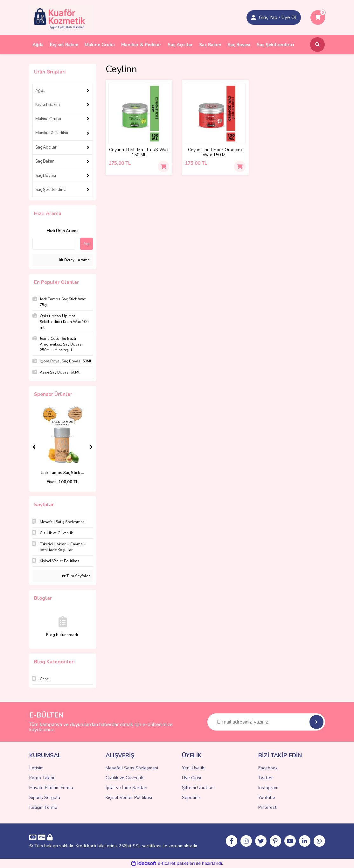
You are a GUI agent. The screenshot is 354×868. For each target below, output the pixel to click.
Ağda (40, 91)
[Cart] (318, 17)
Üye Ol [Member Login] (289, 17)
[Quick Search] (54, 244)
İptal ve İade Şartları (126, 788)
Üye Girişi (191, 778)
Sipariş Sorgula (45, 798)
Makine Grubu (48, 119)
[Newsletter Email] (266, 722)
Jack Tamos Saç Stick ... (62, 473)
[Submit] (316, 722)
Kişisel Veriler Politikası (129, 798)
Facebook (268, 768)
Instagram (268, 788)
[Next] (91, 447)
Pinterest (267, 807)
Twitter (266, 778)
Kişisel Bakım (48, 105)
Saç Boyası (46, 176)
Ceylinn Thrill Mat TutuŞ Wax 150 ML (139, 152)
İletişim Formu (43, 807)
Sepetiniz (191, 798)
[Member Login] (253, 17)
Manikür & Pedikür (52, 133)
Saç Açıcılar (46, 147)
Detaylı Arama (75, 260)
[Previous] (34, 447)
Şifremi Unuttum (198, 788)
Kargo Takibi (42, 778)
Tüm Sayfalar (76, 576)
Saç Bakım (45, 161)
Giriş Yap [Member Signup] (268, 17)
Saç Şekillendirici (51, 190)
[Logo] (61, 17)
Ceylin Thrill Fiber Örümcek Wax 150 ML (215, 152)
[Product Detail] (139, 114)
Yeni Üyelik (193, 768)
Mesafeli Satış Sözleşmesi (132, 768)
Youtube (267, 798)
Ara (87, 244)
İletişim (36, 768)
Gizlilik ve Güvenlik (124, 778)
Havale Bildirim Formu (51, 788)
